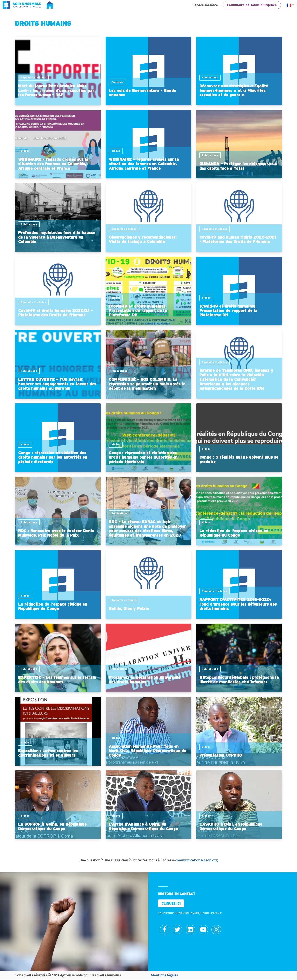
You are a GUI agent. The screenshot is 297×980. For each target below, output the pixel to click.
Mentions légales (164, 975)
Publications (210, 78)
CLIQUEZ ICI (171, 903)
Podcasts (117, 82)
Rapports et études (33, 78)
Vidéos (25, 151)
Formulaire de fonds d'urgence (252, 5)
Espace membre (205, 5)
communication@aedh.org (196, 860)
